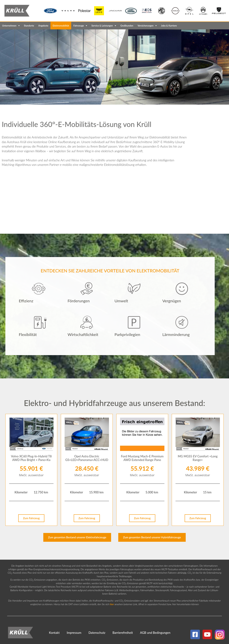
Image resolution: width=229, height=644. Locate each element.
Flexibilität (28, 334)
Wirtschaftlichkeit (83, 334)
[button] (39, 301)
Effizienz (26, 301)
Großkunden (127, 26)
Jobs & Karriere (169, 26)
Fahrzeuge (80, 26)
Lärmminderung (176, 334)
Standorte (29, 26)
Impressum (74, 633)
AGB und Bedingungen (155, 633)
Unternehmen (11, 26)
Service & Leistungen (104, 26)
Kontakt (54, 633)
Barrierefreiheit (123, 633)
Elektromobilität (61, 26)
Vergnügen (172, 301)
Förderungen (79, 301)
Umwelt (121, 301)
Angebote (43, 26)
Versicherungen (147, 26)
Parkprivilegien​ (127, 334)
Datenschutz (97, 633)
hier (112, 604)
